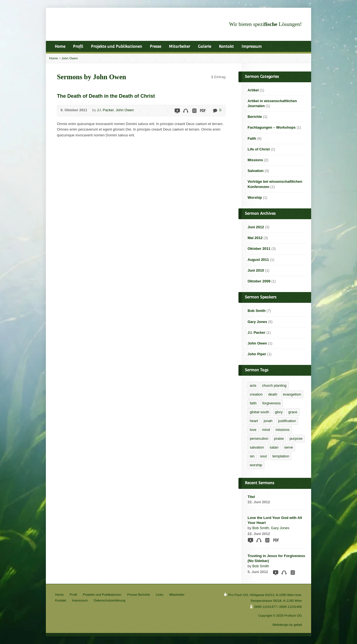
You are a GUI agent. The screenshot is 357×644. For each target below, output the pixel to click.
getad (298, 625)
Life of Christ (259, 149)
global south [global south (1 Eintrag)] (259, 412)
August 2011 (258, 260)
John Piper (257, 354)
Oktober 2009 (259, 281)
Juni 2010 (256, 270)
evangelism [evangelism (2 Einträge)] (292, 394)
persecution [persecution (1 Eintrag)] (259, 438)
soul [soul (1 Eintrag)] (263, 456)
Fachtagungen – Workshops (272, 127)
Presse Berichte (139, 594)
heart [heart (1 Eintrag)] (254, 421)
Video (177, 111)
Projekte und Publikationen (116, 46)
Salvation (256, 171)
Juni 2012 (256, 227)
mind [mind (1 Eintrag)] (266, 430)
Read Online (194, 111)
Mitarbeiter (179, 46)
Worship (255, 198)
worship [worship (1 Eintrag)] (256, 465)
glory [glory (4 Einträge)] (279, 412)
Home (60, 46)
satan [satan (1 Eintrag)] (274, 447)
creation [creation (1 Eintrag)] (256, 394)
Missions (255, 160)
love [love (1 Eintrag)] (253, 430)
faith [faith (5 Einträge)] (253, 403)
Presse (155, 46)
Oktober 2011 (259, 249)
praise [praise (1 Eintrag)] (279, 438)
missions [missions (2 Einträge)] (283, 430)
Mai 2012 (255, 238)
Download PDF (202, 111)
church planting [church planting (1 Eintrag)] (274, 385)
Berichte (255, 117)
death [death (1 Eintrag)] (273, 394)
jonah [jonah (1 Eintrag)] (268, 421)
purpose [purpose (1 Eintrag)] (296, 438)
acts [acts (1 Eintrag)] (253, 385)
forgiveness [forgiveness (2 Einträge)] (271, 403)
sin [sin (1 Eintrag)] (252, 456)
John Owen (70, 58)
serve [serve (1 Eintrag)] (288, 447)
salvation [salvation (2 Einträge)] (257, 447)
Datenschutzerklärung (110, 600)
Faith (252, 138)
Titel (251, 497)
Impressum (252, 46)
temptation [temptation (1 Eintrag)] (281, 456)
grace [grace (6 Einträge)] (293, 412)
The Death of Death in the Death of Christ (106, 96)
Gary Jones (257, 322)
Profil (78, 46)
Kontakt (226, 46)
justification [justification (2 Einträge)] (287, 421)
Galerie (204, 46)
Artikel (253, 90)
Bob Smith (257, 311)
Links (160, 594)
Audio (186, 111)
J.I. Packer (105, 110)
